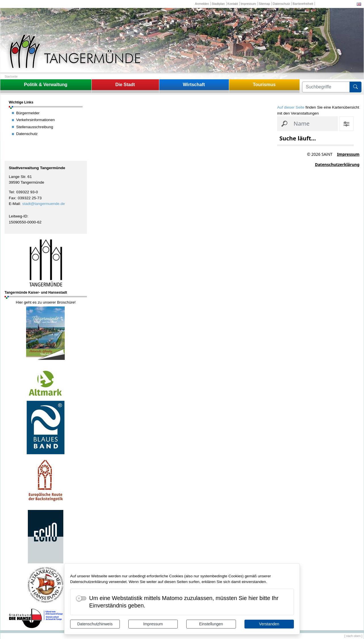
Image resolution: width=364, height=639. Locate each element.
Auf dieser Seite (291, 107)
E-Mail (14, 204)
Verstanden (269, 624)
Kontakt (233, 4)
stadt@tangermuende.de (43, 204)
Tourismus (264, 85)
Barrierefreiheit (303, 4)
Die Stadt (125, 85)
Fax (12, 198)
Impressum (153, 624)
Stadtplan (218, 4)
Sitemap (264, 4)
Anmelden (202, 4)
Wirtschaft (194, 85)
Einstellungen (211, 624)
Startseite (11, 76)
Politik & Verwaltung (46, 85)
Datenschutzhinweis (95, 624)
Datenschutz (281, 4)
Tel (11, 192)
